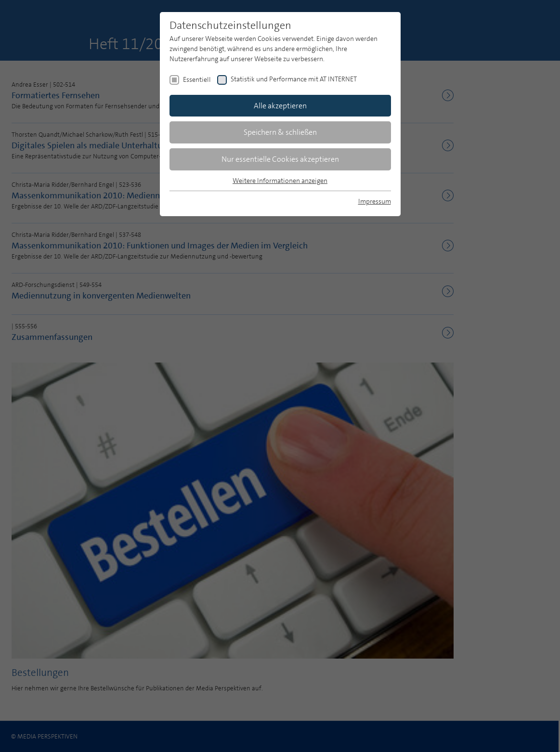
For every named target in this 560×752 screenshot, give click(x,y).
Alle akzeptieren (280, 106)
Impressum (375, 201)
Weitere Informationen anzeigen (280, 181)
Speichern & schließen (280, 132)
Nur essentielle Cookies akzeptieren (280, 159)
